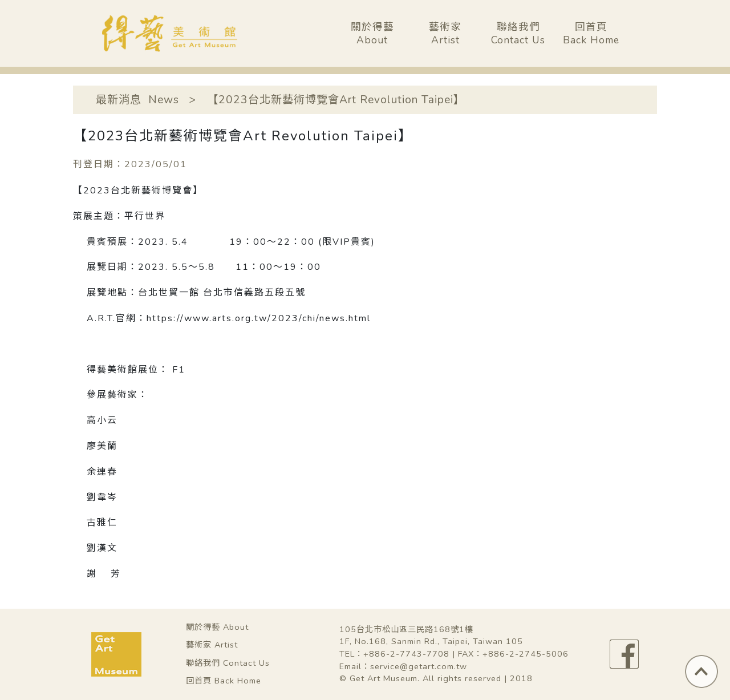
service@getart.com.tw (419, 666)
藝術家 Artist (212, 645)
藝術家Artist (445, 33)
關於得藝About (372, 33)
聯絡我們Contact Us (518, 33)
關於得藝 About (217, 627)
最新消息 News (137, 100)
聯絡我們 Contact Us (228, 663)
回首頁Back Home (591, 33)
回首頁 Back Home (224, 681)
